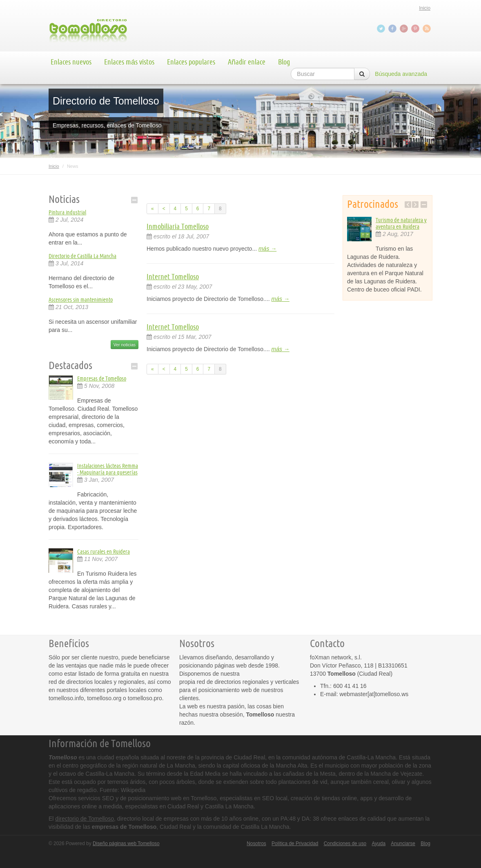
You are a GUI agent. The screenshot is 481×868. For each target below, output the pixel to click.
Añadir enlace (247, 62)
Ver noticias (125, 345)
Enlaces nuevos (71, 62)
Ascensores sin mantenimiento (81, 300)
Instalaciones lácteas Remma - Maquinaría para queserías (108, 469)
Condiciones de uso (345, 844)
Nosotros (256, 844)
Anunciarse (403, 844)
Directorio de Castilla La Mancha (82, 256)
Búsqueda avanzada (401, 74)
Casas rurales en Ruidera (104, 552)
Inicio (425, 8)
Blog (284, 62)
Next (415, 205)
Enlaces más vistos (129, 62)
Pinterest (416, 29)
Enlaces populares (191, 62)
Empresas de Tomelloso (102, 378)
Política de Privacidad (295, 844)
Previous (408, 205)
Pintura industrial (67, 212)
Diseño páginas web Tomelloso (126, 844)
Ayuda (379, 844)
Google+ (405, 29)
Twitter (382, 29)
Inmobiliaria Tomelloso (178, 226)
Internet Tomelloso (173, 276)
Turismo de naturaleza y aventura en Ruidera (401, 223)
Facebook (393, 29)
